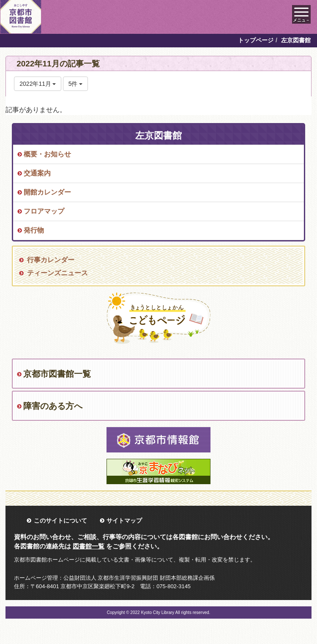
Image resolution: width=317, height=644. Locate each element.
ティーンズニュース (57, 273)
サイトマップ (124, 521)
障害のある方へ (53, 406)
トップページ (256, 40)
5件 (76, 84)
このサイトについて (60, 521)
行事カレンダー (51, 260)
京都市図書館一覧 (57, 374)
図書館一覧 (89, 546)
